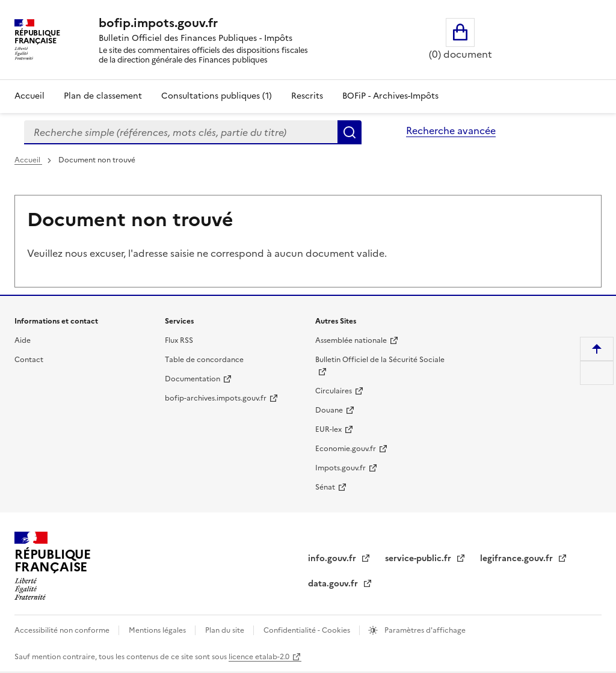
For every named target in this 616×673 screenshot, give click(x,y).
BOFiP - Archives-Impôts (390, 96)
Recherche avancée (451, 131)
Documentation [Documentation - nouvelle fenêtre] (192, 379)
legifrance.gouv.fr (518, 558)
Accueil (29, 96)
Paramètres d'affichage (424, 630)
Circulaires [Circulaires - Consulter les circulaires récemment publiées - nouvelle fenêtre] (334, 391)
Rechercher (350, 132)
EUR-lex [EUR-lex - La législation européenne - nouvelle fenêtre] (328, 429)
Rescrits (307, 96)
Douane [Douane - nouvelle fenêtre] (329, 410)
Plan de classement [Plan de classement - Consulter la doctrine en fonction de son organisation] (103, 96)
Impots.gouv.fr (340, 468)
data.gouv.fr (334, 584)
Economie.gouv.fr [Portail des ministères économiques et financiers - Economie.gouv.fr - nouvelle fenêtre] (346, 449)
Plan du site (226, 630)
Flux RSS (179, 340)
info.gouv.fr (333, 558)
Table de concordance (204, 360)
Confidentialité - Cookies (308, 630)
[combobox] (181, 132)
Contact (29, 360)
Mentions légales (158, 630)
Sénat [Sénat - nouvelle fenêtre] (325, 487)
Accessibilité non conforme (63, 630)
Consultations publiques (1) (217, 96)
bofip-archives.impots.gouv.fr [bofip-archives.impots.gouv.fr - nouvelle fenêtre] (216, 398)
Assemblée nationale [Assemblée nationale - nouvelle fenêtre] (351, 340)
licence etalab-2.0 (259, 657)
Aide (23, 340)
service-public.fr (419, 558)
